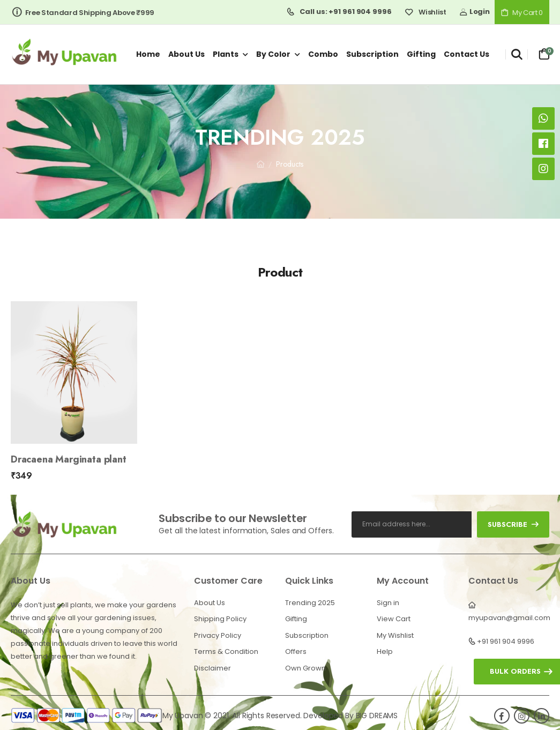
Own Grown (305, 668)
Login (475, 12)
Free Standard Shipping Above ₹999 (83, 13)
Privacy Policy (218, 635)
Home (148, 54)
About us (186, 54)
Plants (226, 54)
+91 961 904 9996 (506, 641)
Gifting (421, 54)
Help (385, 651)
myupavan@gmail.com (509, 618)
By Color (273, 54)
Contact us (466, 54)
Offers (296, 651)
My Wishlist (395, 635)
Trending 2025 (310, 603)
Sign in (388, 603)
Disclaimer (212, 668)
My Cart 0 (522, 13)
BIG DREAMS (377, 716)
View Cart (394, 619)
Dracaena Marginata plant (69, 459)
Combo (323, 54)
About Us (210, 603)
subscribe (513, 524)
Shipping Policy (220, 619)
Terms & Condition (226, 651)
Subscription (372, 54)
